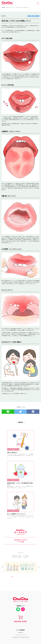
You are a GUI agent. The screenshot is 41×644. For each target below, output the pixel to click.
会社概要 (20, 633)
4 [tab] (22, 577)
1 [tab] (12, 577)
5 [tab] (25, 577)
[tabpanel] (21, 567)
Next (36, 570)
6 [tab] (29, 577)
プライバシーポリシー (20, 635)
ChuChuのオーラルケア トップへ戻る (21, 541)
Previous (5, 570)
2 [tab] (16, 577)
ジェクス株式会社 (21, 630)
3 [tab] (19, 577)
